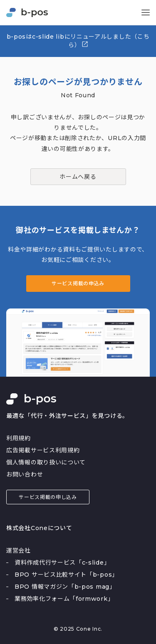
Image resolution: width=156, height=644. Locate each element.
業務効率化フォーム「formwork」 (64, 599)
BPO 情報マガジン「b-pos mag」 (65, 587)
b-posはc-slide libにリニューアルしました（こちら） (78, 41)
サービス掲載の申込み (78, 283)
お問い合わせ (25, 474)
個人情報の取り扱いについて (46, 462)
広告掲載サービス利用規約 (43, 450)
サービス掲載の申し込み (48, 497)
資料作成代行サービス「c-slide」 (62, 563)
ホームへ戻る (78, 177)
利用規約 (19, 438)
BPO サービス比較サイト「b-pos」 (66, 575)
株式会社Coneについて (39, 528)
